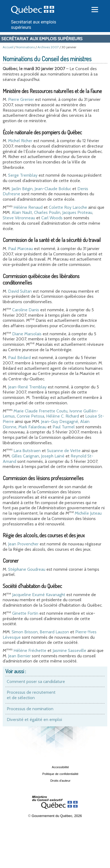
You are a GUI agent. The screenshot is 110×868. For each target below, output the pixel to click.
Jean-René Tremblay (28, 387)
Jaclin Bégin (22, 189)
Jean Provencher (23, 544)
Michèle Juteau (88, 513)
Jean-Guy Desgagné (60, 421)
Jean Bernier (19, 656)
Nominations (25, 47)
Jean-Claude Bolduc (53, 189)
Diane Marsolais (27, 334)
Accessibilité (60, 767)
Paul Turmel (64, 427)
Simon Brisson (25, 632)
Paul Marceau (20, 249)
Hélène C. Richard (63, 416)
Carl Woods (52, 218)
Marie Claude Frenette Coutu (40, 411)
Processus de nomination (30, 709)
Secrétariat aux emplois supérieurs (42, 39)
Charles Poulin (47, 212)
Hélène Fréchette (30, 650)
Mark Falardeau (32, 427)
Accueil (8, 47)
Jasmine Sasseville (69, 650)
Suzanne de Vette (64, 451)
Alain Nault (22, 212)
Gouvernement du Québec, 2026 (57, 816)
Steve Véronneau (19, 218)
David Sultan (20, 291)
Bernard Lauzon (54, 632)
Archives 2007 (48, 47)
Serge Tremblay (23, 175)
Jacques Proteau (77, 212)
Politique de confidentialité (60, 774)
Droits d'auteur (61, 781)
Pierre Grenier (21, 99)
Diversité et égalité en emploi (34, 720)
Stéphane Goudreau (27, 569)
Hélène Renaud (28, 207)
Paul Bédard (19, 358)
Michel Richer (20, 141)
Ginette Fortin (25, 613)
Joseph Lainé (53, 456)
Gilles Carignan (25, 456)
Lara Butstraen (27, 451)
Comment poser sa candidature (36, 681)
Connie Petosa (30, 416)
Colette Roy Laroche (68, 207)
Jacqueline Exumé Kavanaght (39, 595)
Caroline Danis (26, 310)
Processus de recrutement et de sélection (31, 695)
